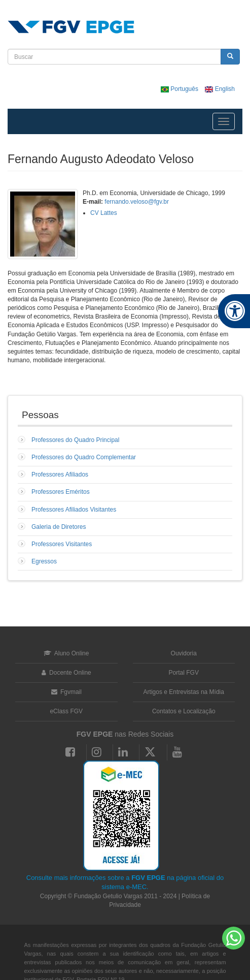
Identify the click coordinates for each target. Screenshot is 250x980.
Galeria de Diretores (59, 527)
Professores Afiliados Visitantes (74, 510)
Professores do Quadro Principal (75, 440)
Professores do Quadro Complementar (84, 457)
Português (180, 89)
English (220, 89)
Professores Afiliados (60, 475)
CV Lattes (104, 213)
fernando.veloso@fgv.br (137, 202)
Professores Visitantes (62, 544)
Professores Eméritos (61, 492)
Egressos (44, 561)
